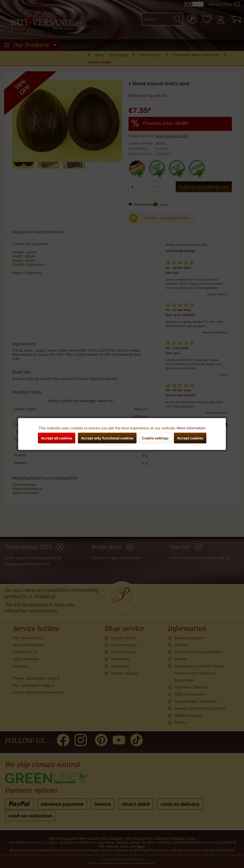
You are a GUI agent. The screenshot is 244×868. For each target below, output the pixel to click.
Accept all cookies (57, 438)
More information (191, 428)
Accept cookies (190, 438)
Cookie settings (155, 438)
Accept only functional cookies (107, 438)
